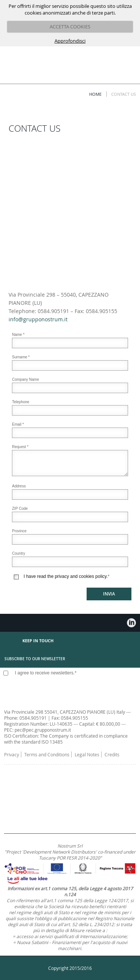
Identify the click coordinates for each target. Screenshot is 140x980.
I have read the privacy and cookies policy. (66, 576)
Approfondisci (70, 41)
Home (95, 94)
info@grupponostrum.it (38, 319)
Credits (112, 754)
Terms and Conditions (47, 754)
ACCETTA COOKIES (70, 27)
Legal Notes (87, 754)
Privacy (12, 754)
